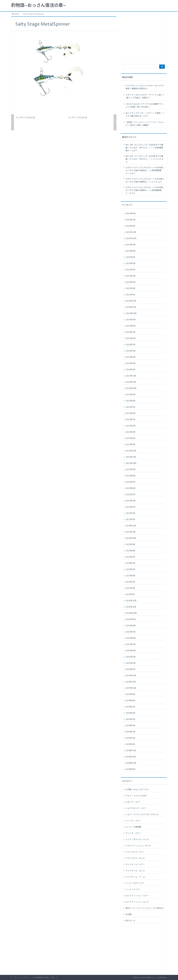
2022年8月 (131, 476)
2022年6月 (131, 488)
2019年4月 (130, 726)
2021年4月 (130, 576)
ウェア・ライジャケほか (136, 796)
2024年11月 (131, 307)
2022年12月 (131, 451)
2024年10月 (131, 313)
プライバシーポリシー (22, 978)
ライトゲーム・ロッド (135, 871)
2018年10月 (131, 763)
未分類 (128, 915)
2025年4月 (131, 276)
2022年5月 (130, 495)
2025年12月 (131, 232)
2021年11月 (131, 532)
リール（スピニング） (135, 883)
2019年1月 (130, 744)
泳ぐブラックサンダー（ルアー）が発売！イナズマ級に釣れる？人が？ (145, 115)
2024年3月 (131, 357)
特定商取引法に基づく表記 (45, 978)
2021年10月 (131, 538)
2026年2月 (131, 220)
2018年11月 (131, 757)
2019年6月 (130, 713)
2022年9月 (131, 470)
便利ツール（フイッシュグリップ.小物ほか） (145, 908)
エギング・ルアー (133, 802)
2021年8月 (130, 551)
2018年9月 (130, 769)
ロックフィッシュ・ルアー (137, 896)
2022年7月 (130, 482)
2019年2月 (130, 738)
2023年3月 (130, 432)
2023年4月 (131, 426)
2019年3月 (130, 732)
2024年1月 (130, 370)
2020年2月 (131, 663)
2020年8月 (131, 626)
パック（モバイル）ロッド (137, 840)
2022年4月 (131, 501)
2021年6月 (130, 563)
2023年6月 (131, 413)
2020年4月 (131, 651)
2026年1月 (130, 226)
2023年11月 (131, 382)
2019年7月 (130, 707)
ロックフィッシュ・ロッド (137, 902)
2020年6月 (131, 638)
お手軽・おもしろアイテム (137, 790)
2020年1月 (130, 669)
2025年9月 (131, 245)
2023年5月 (130, 420)
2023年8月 (131, 401)
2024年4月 (131, 351)
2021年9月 (130, 545)
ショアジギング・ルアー (136, 808)
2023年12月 (131, 376)
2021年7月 (130, 557)
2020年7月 (131, 632)
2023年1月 (130, 445)
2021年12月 (131, 526)
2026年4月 (131, 214)
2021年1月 (130, 594)
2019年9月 (130, 694)
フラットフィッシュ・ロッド (138, 846)
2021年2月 (130, 588)
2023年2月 (130, 438)
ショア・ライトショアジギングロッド (142, 815)
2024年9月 (131, 320)
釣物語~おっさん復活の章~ (39, 6)
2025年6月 (131, 264)
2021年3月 (130, 582)
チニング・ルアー (133, 833)
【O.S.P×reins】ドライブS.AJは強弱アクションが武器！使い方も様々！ (145, 106)
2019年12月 (131, 676)
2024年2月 (131, 363)
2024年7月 (130, 332)
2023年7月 (130, 407)
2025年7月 (130, 257)
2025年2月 (130, 289)
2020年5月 (131, 644)
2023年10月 (131, 388)
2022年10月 (131, 463)
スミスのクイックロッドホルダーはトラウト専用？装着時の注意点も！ (145, 87)
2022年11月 (131, 457)
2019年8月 (130, 701)
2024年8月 (131, 326)
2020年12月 (131, 601)
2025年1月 (130, 295)
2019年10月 (131, 688)
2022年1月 (130, 520)
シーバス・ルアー (133, 821)
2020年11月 (131, 607)
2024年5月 (131, 345)
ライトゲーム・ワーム (135, 877)
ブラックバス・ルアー (135, 852)
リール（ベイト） (133, 890)
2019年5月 (130, 719)
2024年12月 (131, 301)
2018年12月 (131, 751)
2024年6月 (131, 338)
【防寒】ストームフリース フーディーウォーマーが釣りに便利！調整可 (145, 124)
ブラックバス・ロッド (135, 858)
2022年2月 (130, 513)
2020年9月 (131, 619)
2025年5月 (130, 270)
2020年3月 (131, 657)
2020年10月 (131, 613)
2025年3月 (130, 282)
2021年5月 (130, 570)
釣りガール (130, 921)
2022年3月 (130, 507)
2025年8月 (131, 251)
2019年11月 (131, 682)
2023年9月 (131, 395)
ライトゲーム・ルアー (135, 865)
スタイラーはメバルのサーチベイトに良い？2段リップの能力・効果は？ (145, 96)
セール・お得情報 (133, 827)
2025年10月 (131, 239)
